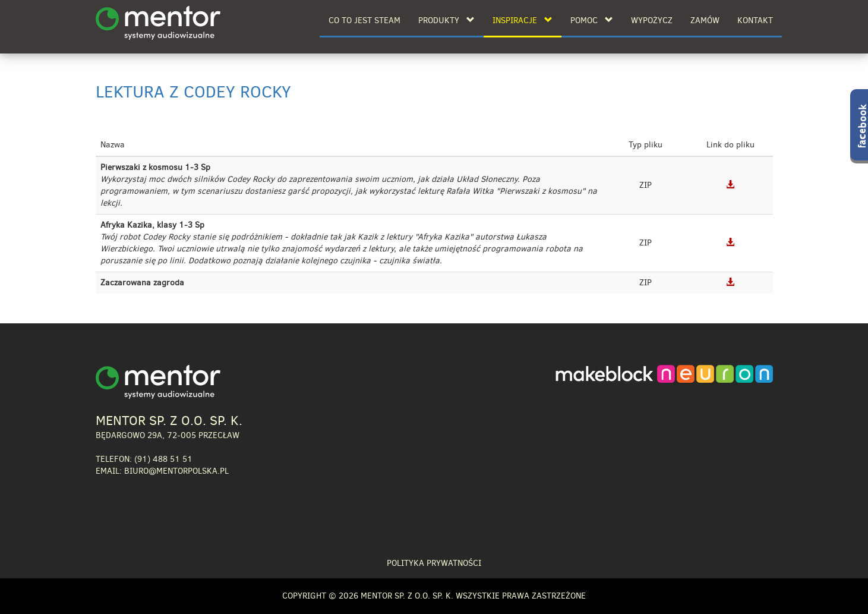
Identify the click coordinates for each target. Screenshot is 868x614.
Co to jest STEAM (364, 21)
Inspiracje (523, 21)
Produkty (446, 21)
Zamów (705, 21)
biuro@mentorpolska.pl (176, 471)
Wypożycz (652, 21)
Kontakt (755, 21)
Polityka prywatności (434, 563)
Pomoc (592, 21)
